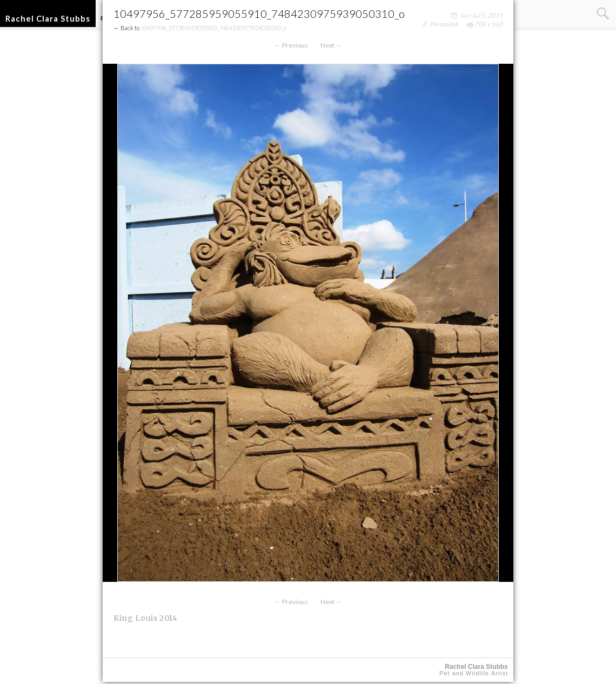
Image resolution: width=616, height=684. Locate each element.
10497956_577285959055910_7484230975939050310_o (213, 28)
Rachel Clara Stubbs (48, 18)
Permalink (444, 24)
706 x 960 (488, 24)
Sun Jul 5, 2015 (481, 15)
